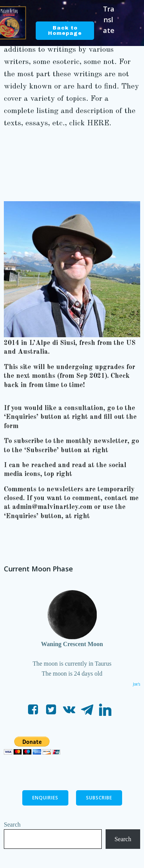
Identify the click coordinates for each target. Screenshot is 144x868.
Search (12, 825)
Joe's (137, 684)
